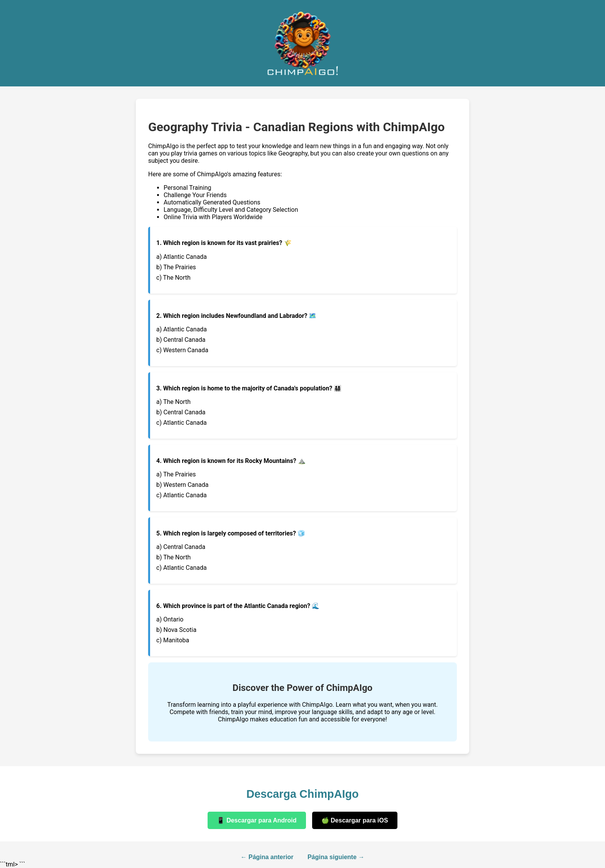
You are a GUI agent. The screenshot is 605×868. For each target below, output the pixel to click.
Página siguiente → (336, 857)
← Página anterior (267, 857)
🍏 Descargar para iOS (355, 820)
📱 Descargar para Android (257, 820)
